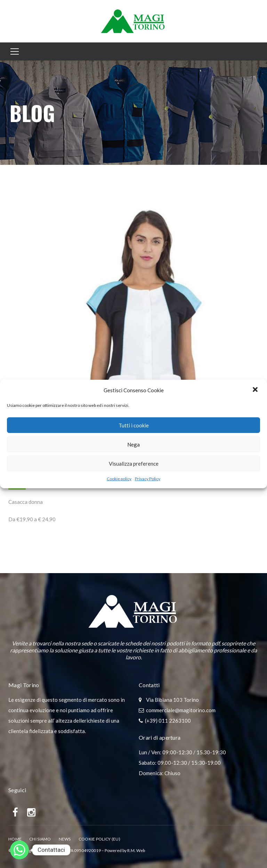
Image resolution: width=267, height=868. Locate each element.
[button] (256, 390)
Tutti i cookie (134, 425)
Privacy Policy (148, 479)
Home (15, 839)
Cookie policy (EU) (99, 839)
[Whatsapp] (19, 850)
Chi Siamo (40, 839)
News (65, 839)
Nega (133, 444)
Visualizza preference (134, 464)
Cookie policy (119, 479)
